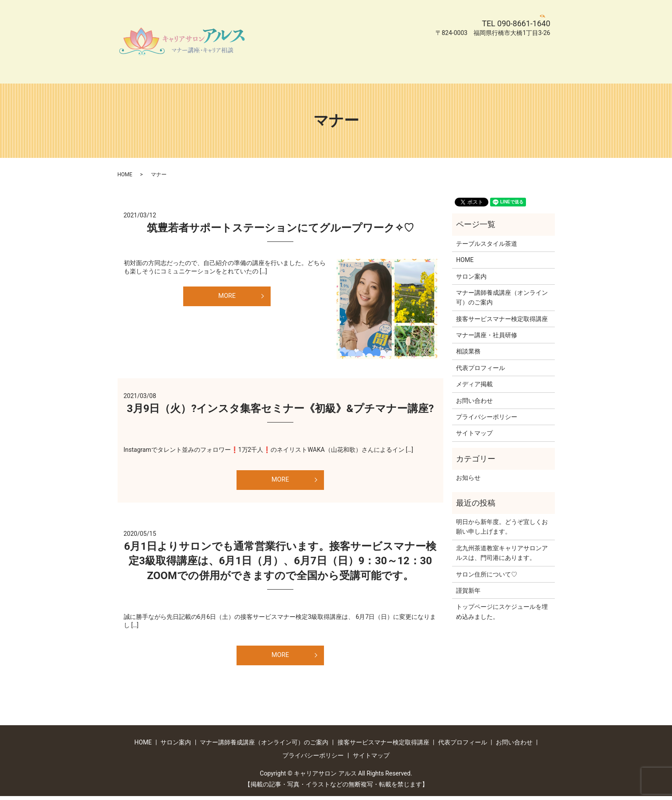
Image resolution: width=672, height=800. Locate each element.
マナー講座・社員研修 (487, 335)
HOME (263, 42)
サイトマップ (272, 69)
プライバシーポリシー (496, 56)
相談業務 (468, 351)
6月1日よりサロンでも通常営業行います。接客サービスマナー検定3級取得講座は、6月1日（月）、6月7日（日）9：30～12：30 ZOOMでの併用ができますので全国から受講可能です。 (283, 563)
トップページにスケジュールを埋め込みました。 (502, 611)
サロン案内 (298, 42)
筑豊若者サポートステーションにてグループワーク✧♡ (280, 228)
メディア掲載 (474, 384)
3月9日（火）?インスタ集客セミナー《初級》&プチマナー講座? (280, 409)
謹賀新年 (468, 590)
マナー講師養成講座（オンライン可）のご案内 (389, 42)
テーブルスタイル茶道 (487, 244)
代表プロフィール (382, 56)
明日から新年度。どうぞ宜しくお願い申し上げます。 (502, 527)
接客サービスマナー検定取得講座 (300, 56)
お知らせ (468, 478)
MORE (227, 297)
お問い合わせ (436, 56)
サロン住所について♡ (487, 574)
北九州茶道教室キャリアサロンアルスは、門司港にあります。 (502, 553)
